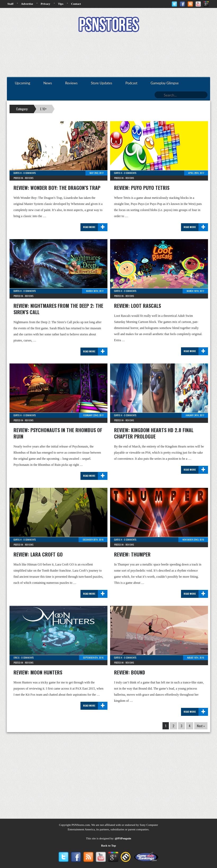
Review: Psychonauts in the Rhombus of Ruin (58, 433)
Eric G (17, 657)
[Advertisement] (108, 55)
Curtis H (18, 173)
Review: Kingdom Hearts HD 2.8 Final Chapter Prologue (154, 433)
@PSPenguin (123, 838)
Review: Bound (130, 672)
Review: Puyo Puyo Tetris (142, 188)
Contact (76, 4)
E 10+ (43, 109)
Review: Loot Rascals (137, 306)
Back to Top (108, 845)
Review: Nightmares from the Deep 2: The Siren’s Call (58, 309)
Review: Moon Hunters (38, 672)
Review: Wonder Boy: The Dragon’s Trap (57, 188)
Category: (22, 109)
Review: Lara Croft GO (38, 554)
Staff (10, 4)
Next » (201, 726)
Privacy (46, 4)
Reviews (29, 178)
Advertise (27, 4)
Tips (61, 4)
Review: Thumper (132, 554)
